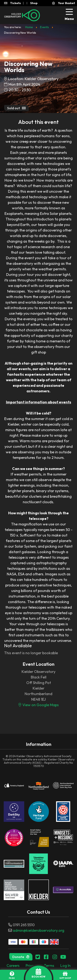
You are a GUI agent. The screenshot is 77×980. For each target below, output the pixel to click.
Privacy (32, 966)
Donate (21, 957)
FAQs (12, 975)
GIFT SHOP (65, 975)
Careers (13, 966)
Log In (66, 966)
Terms (49, 966)
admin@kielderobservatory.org (38, 930)
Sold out (16, 108)
